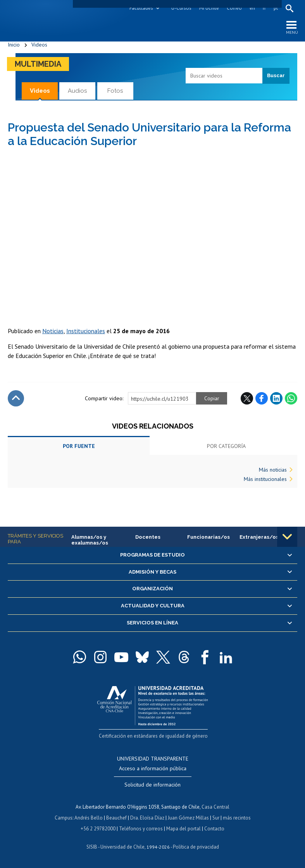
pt (276, 8)
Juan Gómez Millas (188, 818)
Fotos (115, 91)
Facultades (141, 8)
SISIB (92, 847)
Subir (16, 398)
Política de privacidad (196, 847)
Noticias (53, 331)
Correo (234, 8)
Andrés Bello (89, 818)
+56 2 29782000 (98, 829)
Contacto (214, 829)
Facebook (262, 398)
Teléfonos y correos (141, 829)
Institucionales (86, 331)
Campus (64, 818)
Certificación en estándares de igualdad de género (153, 736)
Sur (216, 818)
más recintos (237, 818)
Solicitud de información (152, 785)
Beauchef (116, 818)
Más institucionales (265, 479)
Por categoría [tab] (226, 446)
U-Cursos (181, 8)
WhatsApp (291, 398)
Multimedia (38, 64)
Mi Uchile (209, 8)
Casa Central (215, 807)
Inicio (14, 45)
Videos (39, 45)
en (252, 8)
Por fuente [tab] (79, 446)
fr (264, 8)
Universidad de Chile (122, 847)
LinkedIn (276, 398)
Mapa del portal (184, 829)
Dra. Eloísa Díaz (147, 818)
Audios (77, 91)
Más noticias (273, 470)
